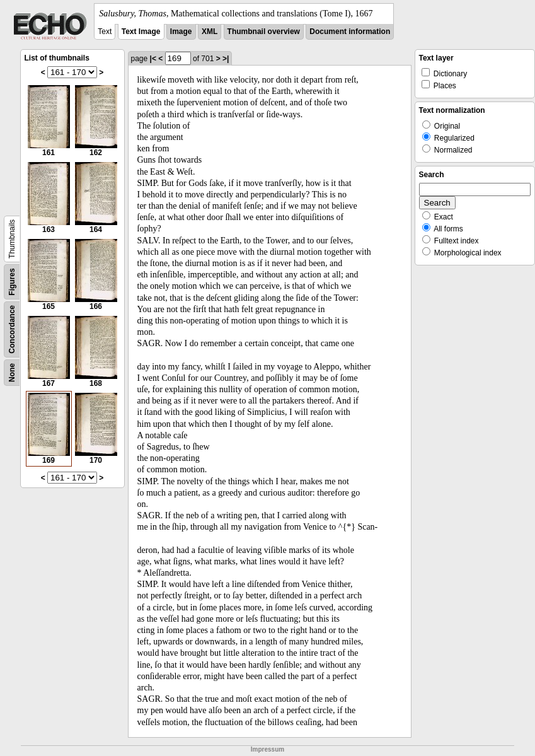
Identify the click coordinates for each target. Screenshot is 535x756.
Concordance (12, 329)
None (12, 373)
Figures (12, 282)
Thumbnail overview (264, 32)
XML (210, 32)
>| (226, 59)
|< (153, 59)
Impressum (267, 749)
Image (181, 32)
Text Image (141, 32)
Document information (350, 32)
